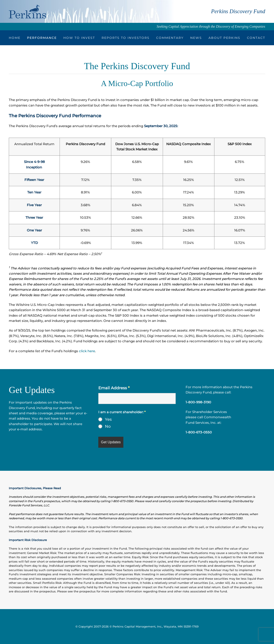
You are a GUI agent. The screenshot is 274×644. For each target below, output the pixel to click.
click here (87, 351)
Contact (256, 38)
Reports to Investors (126, 38)
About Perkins (224, 38)
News (196, 38)
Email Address (114, 388)
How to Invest (79, 38)
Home (15, 38)
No (108, 426)
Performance (42, 38)
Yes (108, 419)
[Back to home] (27, 11)
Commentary (170, 38)
